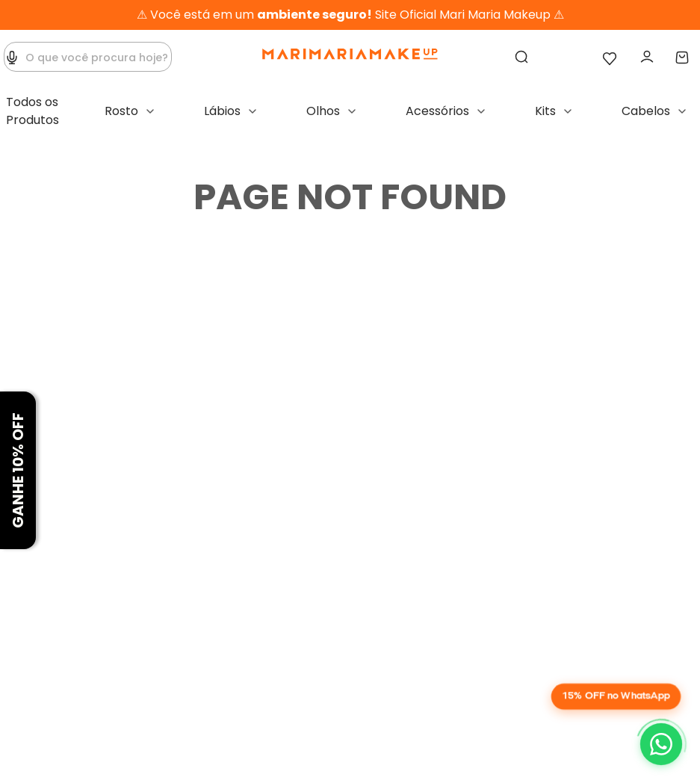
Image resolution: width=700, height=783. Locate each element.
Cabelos (646, 111)
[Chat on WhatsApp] (661, 744)
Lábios (222, 111)
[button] (12, 58)
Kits (545, 111)
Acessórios (437, 111)
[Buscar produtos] (523, 58)
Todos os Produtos (32, 111)
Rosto (121, 111)
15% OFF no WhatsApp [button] (616, 696)
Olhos (323, 111)
